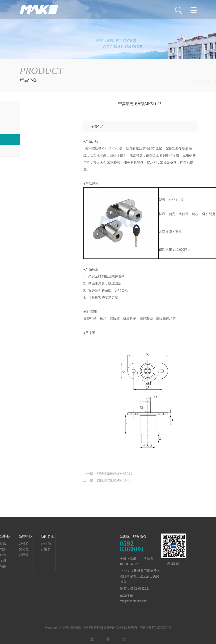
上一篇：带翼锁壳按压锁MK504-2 (108, 478)
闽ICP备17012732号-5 (155, 633)
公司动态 (23, 544)
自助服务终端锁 (36, 117)
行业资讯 (23, 549)
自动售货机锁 (34, 129)
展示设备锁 (188, 82)
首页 (157, 82)
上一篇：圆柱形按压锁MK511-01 (107, 485)
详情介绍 (97, 127)
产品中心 (170, 82)
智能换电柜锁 (34, 151)
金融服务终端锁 (36, 106)
